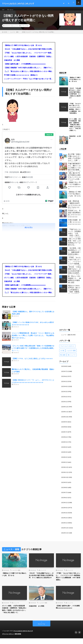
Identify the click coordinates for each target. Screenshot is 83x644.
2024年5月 (65, 443)
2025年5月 (65, 383)
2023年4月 (65, 508)
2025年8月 (65, 369)
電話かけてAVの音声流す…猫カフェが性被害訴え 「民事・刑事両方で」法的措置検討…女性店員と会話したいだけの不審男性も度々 (74, 291)
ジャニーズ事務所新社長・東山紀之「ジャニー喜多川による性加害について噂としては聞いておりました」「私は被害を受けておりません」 (33, 338)
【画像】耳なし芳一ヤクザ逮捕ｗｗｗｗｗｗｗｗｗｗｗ (74, 188)
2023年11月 (65, 473)
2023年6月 (65, 498)
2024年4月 (65, 448)
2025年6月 (65, 378)
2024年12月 (65, 408)
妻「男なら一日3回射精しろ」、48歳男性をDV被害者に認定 (74, 282)
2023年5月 (65, 503)
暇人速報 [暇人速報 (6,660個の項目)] (63, 357)
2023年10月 (65, 478)
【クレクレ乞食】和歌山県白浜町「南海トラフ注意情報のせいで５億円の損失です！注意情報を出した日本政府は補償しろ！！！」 (33, 350)
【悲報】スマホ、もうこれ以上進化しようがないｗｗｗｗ (32, 361)
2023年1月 (65, 523)
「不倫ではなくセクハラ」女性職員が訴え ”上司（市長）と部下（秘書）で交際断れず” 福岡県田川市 (74, 235)
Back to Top (42, 630)
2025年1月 (65, 403)
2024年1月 (65, 463)
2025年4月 (65, 388)
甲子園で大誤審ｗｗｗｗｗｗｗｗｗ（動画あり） (21, 77)
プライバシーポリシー (9, 640)
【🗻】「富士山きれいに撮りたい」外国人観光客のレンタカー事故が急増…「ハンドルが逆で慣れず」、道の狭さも (29, 74)
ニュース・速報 (17, 28)
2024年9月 (65, 423)
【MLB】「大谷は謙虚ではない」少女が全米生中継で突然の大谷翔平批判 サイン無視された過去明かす (29, 51)
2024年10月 (65, 418)
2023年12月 (65, 468)
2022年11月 (65, 533)
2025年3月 (65, 393)
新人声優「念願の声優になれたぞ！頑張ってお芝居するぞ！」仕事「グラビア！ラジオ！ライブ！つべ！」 (74, 160)
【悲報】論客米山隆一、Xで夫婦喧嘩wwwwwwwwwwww (25, 66)
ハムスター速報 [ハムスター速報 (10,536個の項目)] (71, 353)
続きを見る (29, 230)
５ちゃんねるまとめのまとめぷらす (24, 637)
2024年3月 (65, 453)
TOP (4, 10)
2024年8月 (65, 428)
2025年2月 (65, 398)
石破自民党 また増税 (12, 62)
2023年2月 (65, 518)
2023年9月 (65, 483)
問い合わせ (11, 10)
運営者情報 (19, 640)
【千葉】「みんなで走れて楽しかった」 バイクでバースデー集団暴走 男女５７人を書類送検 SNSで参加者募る (29, 55)
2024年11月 (65, 413)
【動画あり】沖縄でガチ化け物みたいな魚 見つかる (23, 47)
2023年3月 (65, 513)
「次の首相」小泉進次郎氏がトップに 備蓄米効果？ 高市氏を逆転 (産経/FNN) (75, 254)
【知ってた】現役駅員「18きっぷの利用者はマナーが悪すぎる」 (74, 244)
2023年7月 (65, 493)
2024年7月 (65, 433)
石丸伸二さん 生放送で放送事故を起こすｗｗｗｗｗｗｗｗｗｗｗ (74, 216)
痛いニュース (42, 570)
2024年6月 (65, 438)
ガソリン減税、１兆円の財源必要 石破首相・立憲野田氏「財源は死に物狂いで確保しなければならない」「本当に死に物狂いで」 (29, 59)
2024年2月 (65, 458)
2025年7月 (65, 373)
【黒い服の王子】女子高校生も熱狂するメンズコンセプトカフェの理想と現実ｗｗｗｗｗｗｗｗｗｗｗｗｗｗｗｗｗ (74, 179)
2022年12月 (65, 528)
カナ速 (26, 28)
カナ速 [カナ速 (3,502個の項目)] (62, 353)
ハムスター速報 (16, 570)
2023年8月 (65, 488)
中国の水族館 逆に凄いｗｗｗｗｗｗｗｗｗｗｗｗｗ (74, 224)
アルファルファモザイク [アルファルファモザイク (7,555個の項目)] (67, 348)
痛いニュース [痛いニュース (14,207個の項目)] (72, 357)
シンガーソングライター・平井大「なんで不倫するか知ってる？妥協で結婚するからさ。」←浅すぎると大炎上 (29, 81)
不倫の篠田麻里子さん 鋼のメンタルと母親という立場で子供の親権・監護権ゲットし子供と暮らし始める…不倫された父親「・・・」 (74, 169)
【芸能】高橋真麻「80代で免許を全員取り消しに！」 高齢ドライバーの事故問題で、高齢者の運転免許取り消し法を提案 (29, 70)
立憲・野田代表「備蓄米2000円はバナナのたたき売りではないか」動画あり (74, 207)
